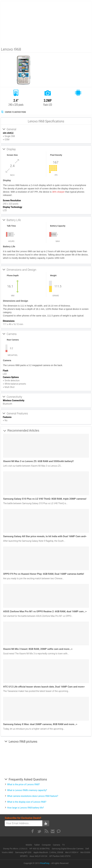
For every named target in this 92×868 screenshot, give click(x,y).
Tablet (37, 845)
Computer (47, 845)
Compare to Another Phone (14, 112)
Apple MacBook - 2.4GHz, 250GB (48, 852)
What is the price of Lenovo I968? (23, 784)
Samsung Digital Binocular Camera (68, 849)
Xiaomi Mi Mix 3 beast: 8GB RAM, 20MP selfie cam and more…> (38, 649)
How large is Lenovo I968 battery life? (25, 808)
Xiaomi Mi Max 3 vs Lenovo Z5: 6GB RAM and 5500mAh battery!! (38, 461)
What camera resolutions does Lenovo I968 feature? (33, 796)
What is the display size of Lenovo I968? (27, 802)
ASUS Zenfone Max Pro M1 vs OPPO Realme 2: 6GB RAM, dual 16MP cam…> (45, 611)
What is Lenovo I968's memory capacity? (27, 790)
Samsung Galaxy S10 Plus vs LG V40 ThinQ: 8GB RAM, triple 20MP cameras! (45, 499)
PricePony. (45, 863)
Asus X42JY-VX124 (38, 856)
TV (63, 845)
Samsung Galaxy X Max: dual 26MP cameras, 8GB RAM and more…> (40, 724)
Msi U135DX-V (72, 852)
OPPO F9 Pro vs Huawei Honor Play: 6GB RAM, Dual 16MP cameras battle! (44, 574)
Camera (57, 845)
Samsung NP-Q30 (23, 852)
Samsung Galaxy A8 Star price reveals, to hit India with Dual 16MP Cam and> (45, 536)
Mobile (29, 845)
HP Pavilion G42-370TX (60, 856)
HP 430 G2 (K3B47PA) (40, 849)
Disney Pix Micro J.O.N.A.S (15, 849)
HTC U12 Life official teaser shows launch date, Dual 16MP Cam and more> (44, 687)
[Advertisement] (46, 23)
